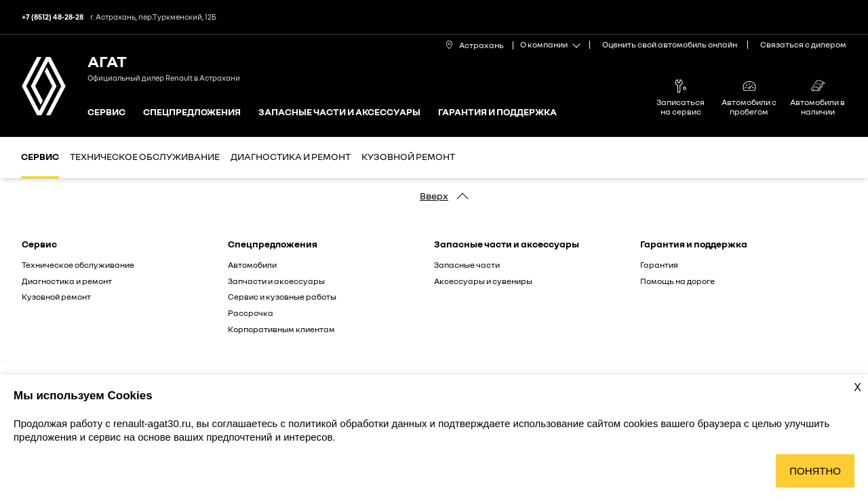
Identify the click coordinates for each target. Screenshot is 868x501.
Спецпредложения (192, 112)
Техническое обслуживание (145, 156)
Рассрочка (251, 313)
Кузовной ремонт (408, 156)
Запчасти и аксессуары (276, 281)
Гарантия (659, 265)
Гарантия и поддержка (497, 112)
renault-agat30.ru (152, 423)
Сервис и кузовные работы (282, 297)
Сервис (106, 112)
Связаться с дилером (803, 44)
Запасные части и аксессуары (339, 112)
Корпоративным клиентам (281, 329)
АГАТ (107, 61)
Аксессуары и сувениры (483, 281)
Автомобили (252, 265)
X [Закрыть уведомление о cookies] (857, 387)
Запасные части (467, 265)
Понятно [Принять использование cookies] (815, 471)
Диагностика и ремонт (291, 156)
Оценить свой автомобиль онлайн (670, 44)
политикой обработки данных (359, 423)
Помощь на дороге (677, 281)
